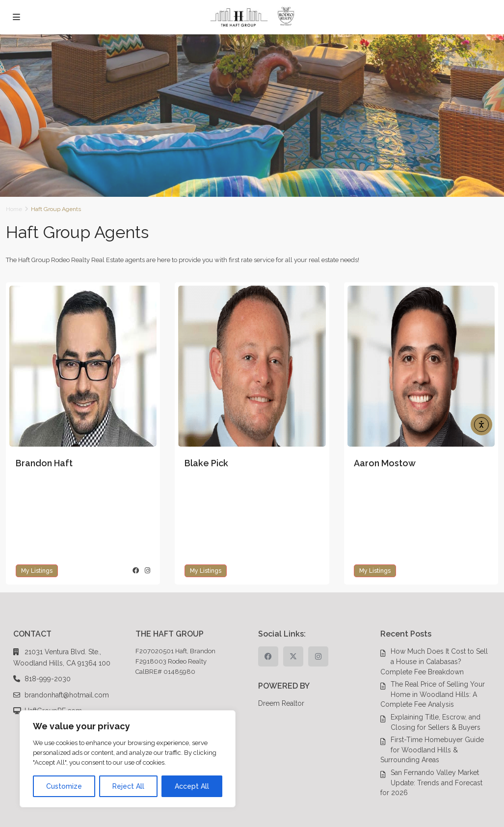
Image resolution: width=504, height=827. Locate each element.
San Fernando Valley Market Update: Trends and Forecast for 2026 (431, 783)
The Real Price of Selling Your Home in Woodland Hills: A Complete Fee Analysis (433, 694)
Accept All (192, 786)
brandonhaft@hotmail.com (67, 695)
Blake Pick (206, 463)
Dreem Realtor (281, 703)
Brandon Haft (44, 463)
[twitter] (293, 656)
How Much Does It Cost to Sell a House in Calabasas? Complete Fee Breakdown (434, 661)
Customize (64, 786)
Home (14, 209)
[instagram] (318, 656)
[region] (128, 759)
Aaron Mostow (385, 463)
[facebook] (268, 656)
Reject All (128, 786)
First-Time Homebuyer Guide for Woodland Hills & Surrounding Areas (432, 750)
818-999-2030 (48, 679)
